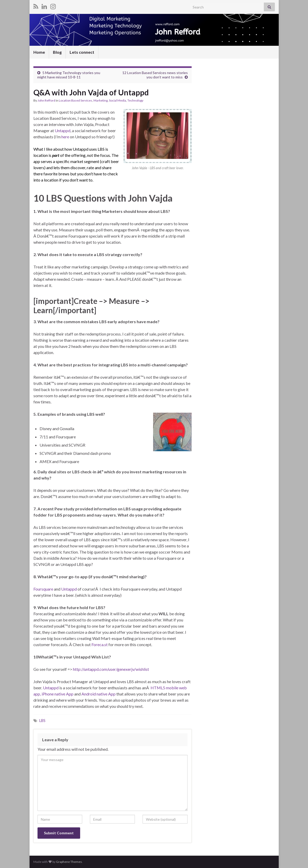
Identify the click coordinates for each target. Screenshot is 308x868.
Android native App (98, 694)
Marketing (101, 100)
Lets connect (82, 52)
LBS (42, 721)
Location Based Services (76, 100)
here (65, 137)
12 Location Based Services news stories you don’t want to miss (155, 75)
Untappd (63, 130)
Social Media (118, 100)
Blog (57, 52)
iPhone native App (58, 694)
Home (39, 52)
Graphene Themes (69, 862)
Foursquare (43, 589)
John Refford (46, 100)
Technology (135, 100)
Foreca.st (100, 644)
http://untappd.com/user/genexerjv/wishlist (111, 669)
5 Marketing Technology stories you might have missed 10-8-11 (69, 75)
